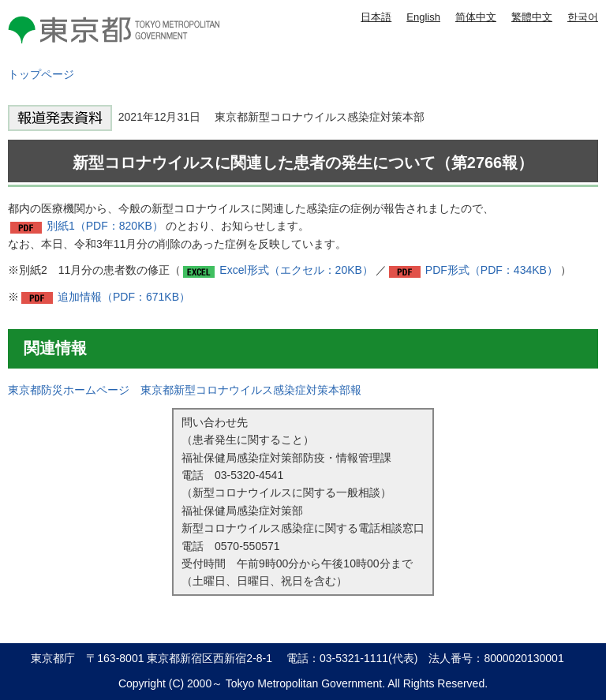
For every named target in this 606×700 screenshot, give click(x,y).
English (423, 17)
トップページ (41, 74)
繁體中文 (532, 17)
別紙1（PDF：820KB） (105, 226)
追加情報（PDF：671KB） (124, 297)
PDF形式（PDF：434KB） (492, 270)
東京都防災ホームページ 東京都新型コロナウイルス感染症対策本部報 (185, 390)
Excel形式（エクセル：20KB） (296, 270)
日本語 (376, 17)
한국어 (583, 17)
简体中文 (476, 17)
